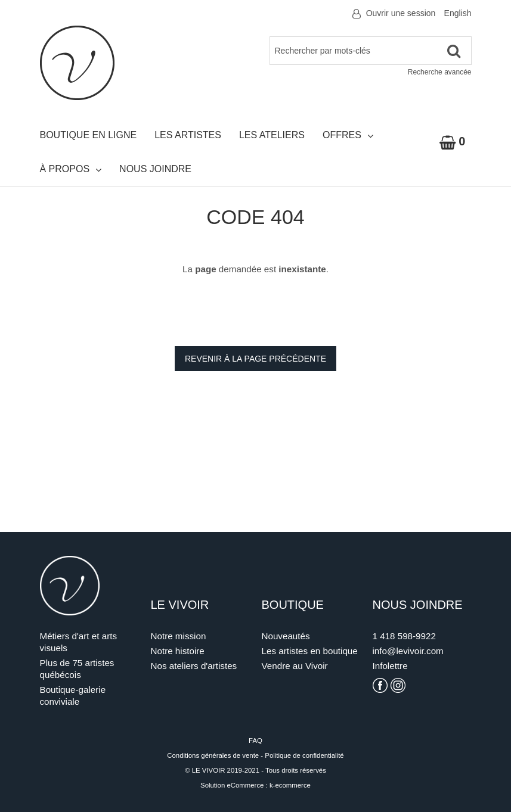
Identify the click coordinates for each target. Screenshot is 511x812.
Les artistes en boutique (310, 651)
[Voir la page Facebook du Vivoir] (380, 685)
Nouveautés (286, 636)
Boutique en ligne (89, 135)
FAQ (256, 741)
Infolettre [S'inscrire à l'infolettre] (390, 666)
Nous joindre (155, 169)
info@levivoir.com (408, 651)
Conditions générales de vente (213, 755)
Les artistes (188, 135)
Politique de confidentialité (304, 755)
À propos (71, 169)
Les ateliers (272, 135)
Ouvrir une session (401, 13)
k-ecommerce (290, 785)
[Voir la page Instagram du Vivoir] (398, 685)
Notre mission (179, 636)
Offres (348, 135)
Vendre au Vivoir (295, 666)
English (458, 13)
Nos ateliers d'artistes (194, 666)
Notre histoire (178, 651)
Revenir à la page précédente (256, 359)
